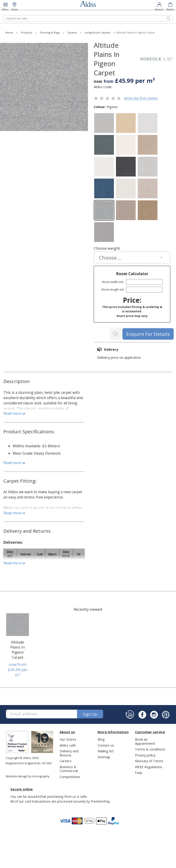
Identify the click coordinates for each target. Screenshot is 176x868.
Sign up (90, 713)
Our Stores (68, 738)
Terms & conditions (150, 748)
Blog (101, 738)
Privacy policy (145, 754)
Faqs (139, 772)
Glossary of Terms (149, 760)
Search (4, 15)
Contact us (106, 744)
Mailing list (106, 750)
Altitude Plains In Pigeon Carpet (18, 649)
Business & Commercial (69, 768)
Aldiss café (68, 744)
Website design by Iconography (28, 775)
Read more (14, 412)
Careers (66, 760)
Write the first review (141, 98)
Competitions (70, 776)
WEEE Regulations (149, 766)
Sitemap (104, 756)
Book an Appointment (145, 740)
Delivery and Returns (69, 752)
